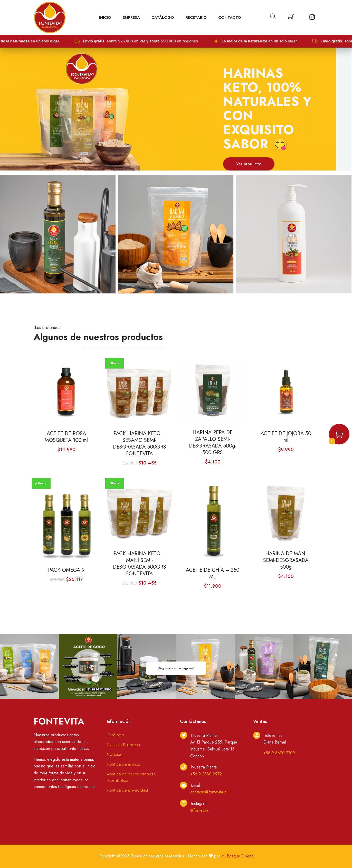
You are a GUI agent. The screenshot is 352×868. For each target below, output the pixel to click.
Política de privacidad (127, 790)
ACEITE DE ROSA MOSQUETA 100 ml (66, 437)
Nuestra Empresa (123, 745)
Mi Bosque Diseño (237, 856)
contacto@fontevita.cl (209, 792)
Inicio (105, 17)
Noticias (115, 754)
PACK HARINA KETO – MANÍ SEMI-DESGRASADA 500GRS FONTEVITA (140, 564)
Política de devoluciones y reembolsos (132, 777)
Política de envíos (123, 764)
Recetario (196, 17)
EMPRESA (131, 17)
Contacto (230, 17)
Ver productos (249, 164)
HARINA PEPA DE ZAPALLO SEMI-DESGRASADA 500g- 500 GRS (213, 443)
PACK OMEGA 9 (66, 570)
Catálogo (163, 17)
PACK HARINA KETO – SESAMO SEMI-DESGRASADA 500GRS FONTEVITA (140, 444)
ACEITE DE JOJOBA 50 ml (286, 437)
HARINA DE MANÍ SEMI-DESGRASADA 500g (286, 560)
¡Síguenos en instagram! (176, 668)
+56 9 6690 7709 (279, 753)
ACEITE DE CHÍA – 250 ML (213, 574)
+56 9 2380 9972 (206, 774)
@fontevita (199, 810)
